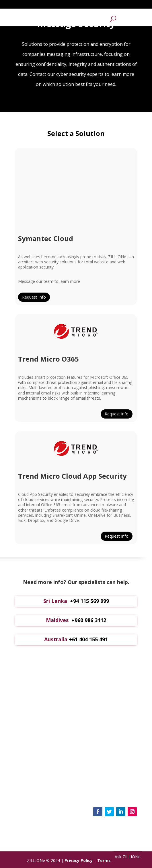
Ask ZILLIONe (128, 857)
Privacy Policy (79, 860)
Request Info (34, 297)
